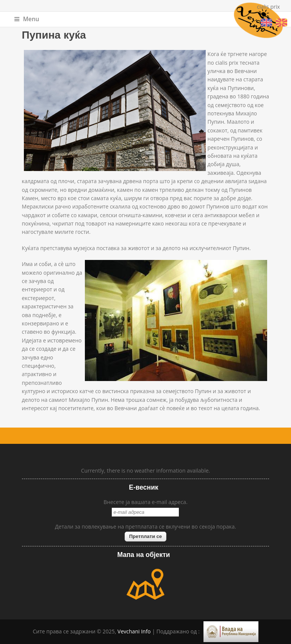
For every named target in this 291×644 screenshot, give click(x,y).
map (145, 584)
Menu (27, 19)
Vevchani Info (134, 631)
